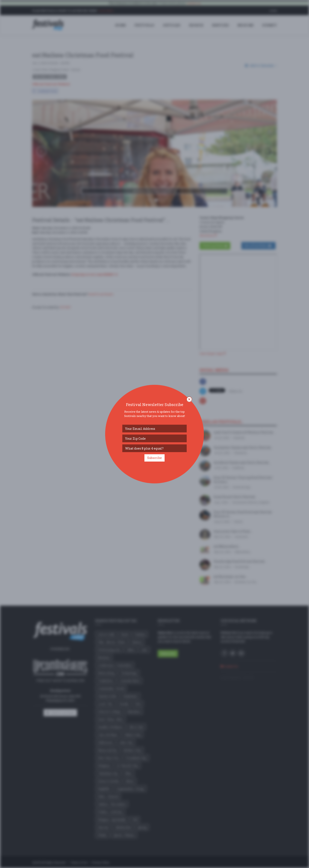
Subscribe (154, 458)
